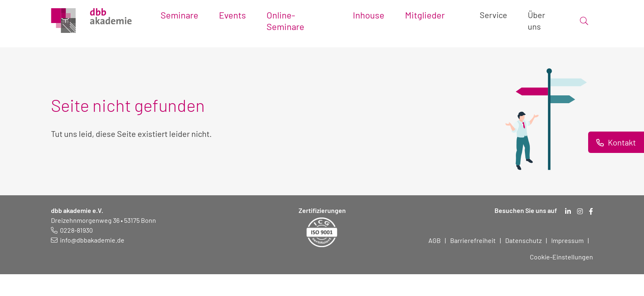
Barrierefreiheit (473, 240)
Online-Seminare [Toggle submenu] (285, 21)
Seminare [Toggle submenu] (179, 15)
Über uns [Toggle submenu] (536, 21)
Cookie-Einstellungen (561, 257)
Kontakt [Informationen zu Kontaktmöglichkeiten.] (621, 142)
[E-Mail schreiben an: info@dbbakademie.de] (88, 240)
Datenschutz (523, 240)
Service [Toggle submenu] (493, 15)
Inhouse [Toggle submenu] (369, 15)
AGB (435, 240)
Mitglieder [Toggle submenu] (425, 15)
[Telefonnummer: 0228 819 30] (72, 230)
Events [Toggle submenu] (232, 15)
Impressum (567, 240)
